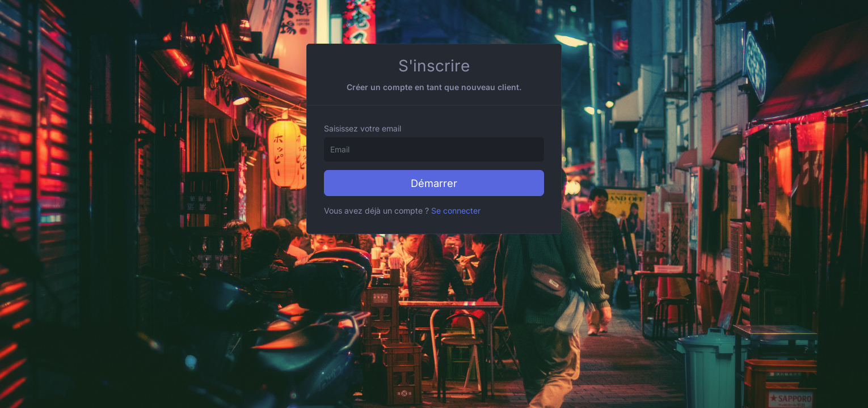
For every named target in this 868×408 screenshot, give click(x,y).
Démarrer (434, 183)
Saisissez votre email (363, 128)
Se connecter (456, 211)
